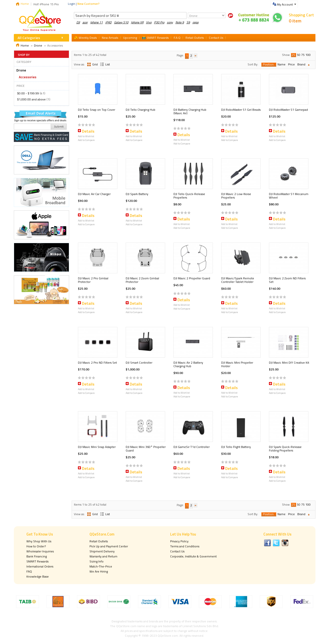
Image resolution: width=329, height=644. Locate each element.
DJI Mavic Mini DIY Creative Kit (289, 363)
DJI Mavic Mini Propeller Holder (237, 364)
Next (196, 56)
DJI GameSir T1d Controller (192, 447)
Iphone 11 (97, 22)
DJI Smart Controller (139, 363)
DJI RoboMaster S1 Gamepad (288, 110)
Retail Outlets (99, 541)
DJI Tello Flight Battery (236, 447)
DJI (78, 22)
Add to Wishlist (86, 136)
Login (72, 4)
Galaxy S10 (121, 22)
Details (88, 131)
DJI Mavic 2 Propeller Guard (192, 278)
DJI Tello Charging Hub (140, 110)
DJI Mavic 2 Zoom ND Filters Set (287, 280)
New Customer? (88, 4)
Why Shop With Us (39, 541)
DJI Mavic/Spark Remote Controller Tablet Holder (238, 280)
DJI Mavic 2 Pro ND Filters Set (97, 363)
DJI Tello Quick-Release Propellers (189, 196)
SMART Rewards (37, 561)
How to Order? (36, 546)
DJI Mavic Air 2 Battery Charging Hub (188, 364)
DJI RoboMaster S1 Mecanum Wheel (289, 196)
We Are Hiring (99, 571)
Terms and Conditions (185, 546)
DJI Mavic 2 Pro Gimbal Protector (93, 280)
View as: (79, 64)
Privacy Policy (179, 541)
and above (31, 99)
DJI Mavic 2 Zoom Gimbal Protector (142, 280)
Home (25, 4)
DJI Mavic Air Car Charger (94, 194)
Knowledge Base (38, 576)
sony (170, 22)
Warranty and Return (103, 556)
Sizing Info (97, 561)
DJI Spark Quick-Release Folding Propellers (285, 449)
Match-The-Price (101, 566)
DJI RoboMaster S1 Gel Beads (241, 110)
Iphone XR (137, 22)
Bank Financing (37, 556)
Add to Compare (86, 140)
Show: (286, 55)
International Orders (40, 566)
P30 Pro (159, 22)
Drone (38, 45)
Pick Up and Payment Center (109, 546)
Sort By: (253, 64)
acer (85, 22)
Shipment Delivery (102, 551)
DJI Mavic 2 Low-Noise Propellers (236, 196)
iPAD (108, 22)
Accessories (28, 77)
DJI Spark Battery (137, 194)
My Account (285, 4)
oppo (196, 22)
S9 (188, 22)
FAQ (29, 571)
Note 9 (180, 22)
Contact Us (177, 551)
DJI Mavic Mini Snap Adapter (97, 447)
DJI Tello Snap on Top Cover (97, 110)
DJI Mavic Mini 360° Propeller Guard (146, 449)
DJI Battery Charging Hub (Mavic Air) (190, 111)
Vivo (149, 22)
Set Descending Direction (310, 65)
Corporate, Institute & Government (193, 556)
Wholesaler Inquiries (40, 551)
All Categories (29, 38)
